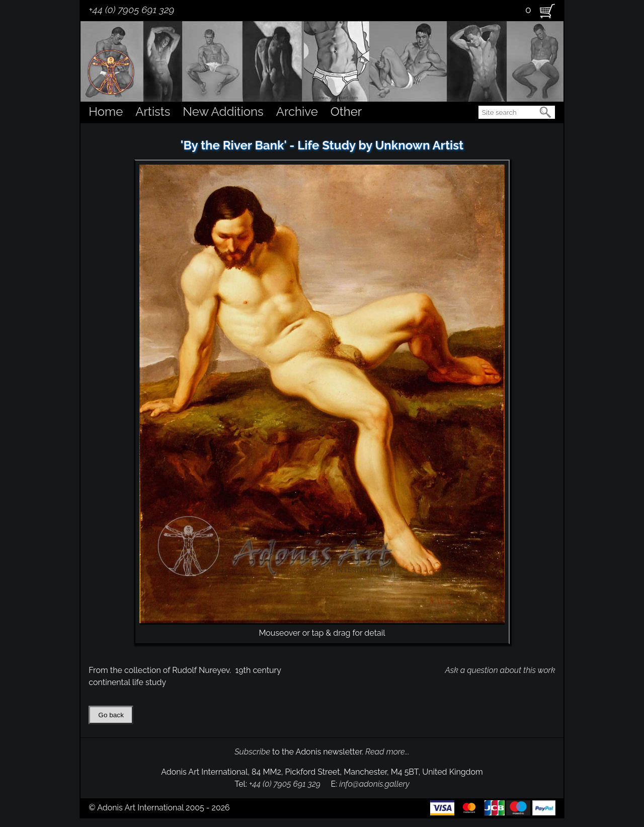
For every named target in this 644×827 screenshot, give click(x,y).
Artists (153, 111)
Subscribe (252, 752)
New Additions (223, 111)
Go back (111, 715)
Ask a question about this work (500, 670)
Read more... (387, 752)
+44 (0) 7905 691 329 (131, 10)
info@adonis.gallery (374, 784)
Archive (297, 111)
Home (106, 111)
